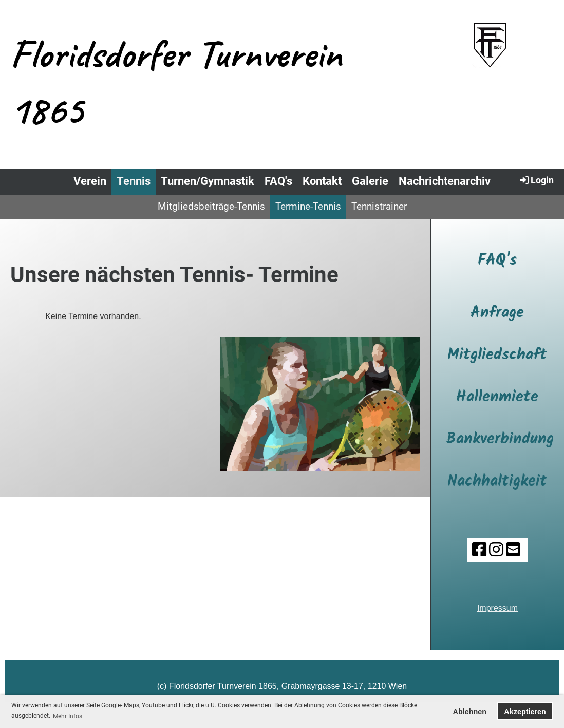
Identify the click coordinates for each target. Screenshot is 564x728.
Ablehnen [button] (470, 712)
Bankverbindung (500, 439)
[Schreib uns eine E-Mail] (513, 550)
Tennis (134, 181)
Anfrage (497, 313)
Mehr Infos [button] (68, 716)
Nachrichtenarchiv (445, 181)
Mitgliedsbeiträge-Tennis (211, 206)
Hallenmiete (497, 397)
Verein (90, 181)
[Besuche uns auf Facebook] (479, 550)
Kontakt (322, 181)
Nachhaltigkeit (497, 481)
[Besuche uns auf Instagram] (496, 550)
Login (536, 180)
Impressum (497, 608)
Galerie (370, 181)
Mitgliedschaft (497, 355)
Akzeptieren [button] (525, 712)
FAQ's (278, 181)
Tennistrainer (379, 206)
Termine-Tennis (308, 206)
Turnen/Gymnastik (208, 181)
